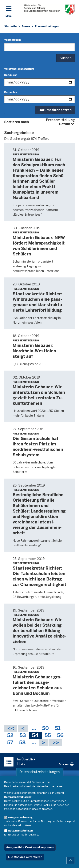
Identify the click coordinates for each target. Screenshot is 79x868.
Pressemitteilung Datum (60, 122)
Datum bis (10, 92)
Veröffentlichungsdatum (19, 69)
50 (46, 728)
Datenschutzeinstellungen (39, 772)
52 (10, 736)
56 (60, 736)
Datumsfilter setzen (55, 110)
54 (35, 736)
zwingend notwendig (20, 817)
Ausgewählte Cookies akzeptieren (30, 847)
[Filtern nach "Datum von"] (39, 82)
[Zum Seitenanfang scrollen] (71, 860)
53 (23, 736)
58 (22, 743)
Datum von (11, 75)
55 (48, 736)
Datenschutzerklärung (18, 797)
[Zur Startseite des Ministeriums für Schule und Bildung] (49, 9)
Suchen (66, 58)
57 (10, 743)
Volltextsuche (13, 40)
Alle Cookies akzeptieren (25, 857)
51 (58, 728)
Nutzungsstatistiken (20, 831)
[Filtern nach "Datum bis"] (39, 99)
